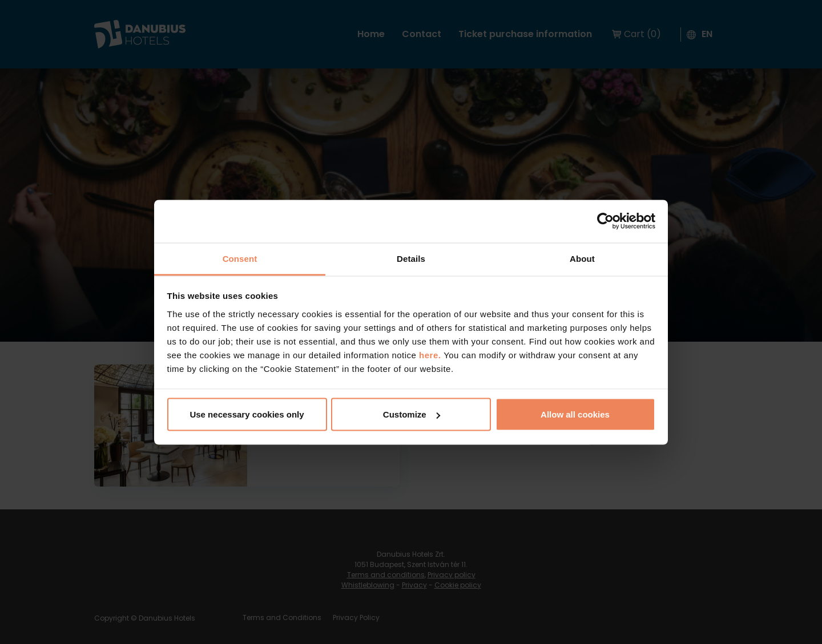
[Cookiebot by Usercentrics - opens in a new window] (605, 221)
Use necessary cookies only (247, 414)
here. (431, 355)
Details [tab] (411, 258)
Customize (412, 414)
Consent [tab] (240, 258)
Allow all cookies (575, 414)
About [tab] (582, 258)
